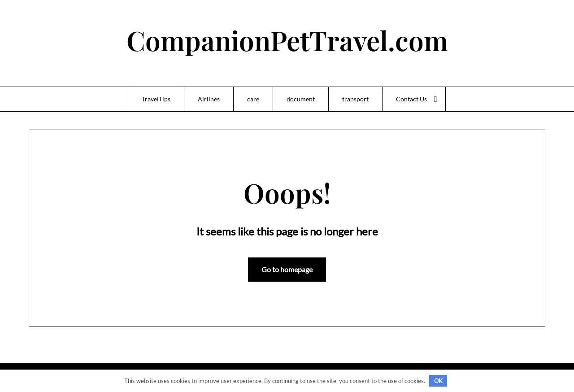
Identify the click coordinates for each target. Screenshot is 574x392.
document (301, 99)
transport (355, 99)
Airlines (209, 99)
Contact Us (411, 99)
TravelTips (156, 99)
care (253, 99)
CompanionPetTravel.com (287, 40)
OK (438, 381)
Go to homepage (287, 269)
